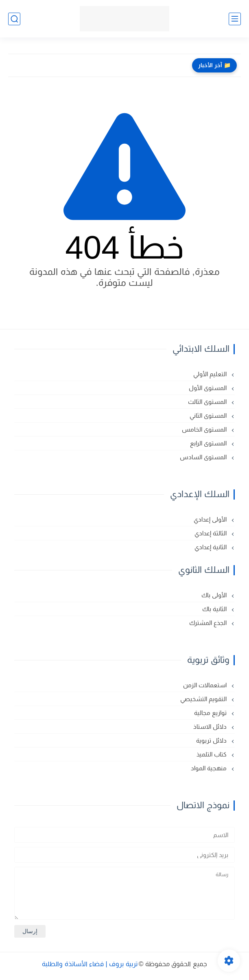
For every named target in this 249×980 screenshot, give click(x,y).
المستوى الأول (209, 388)
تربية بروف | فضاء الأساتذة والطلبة (90, 964)
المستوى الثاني (209, 415)
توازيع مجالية (211, 713)
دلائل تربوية (212, 740)
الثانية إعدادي (211, 547)
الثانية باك (215, 609)
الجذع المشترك (209, 623)
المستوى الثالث (208, 402)
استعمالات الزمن (206, 685)
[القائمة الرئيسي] (235, 19)
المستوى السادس (204, 457)
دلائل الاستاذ (211, 727)
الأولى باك (215, 595)
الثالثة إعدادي (211, 533)
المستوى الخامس (205, 429)
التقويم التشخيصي (204, 699)
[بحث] (14, 19)
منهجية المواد (210, 768)
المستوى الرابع (209, 443)
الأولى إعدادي (211, 519)
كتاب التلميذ (212, 754)
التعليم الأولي (211, 374)
